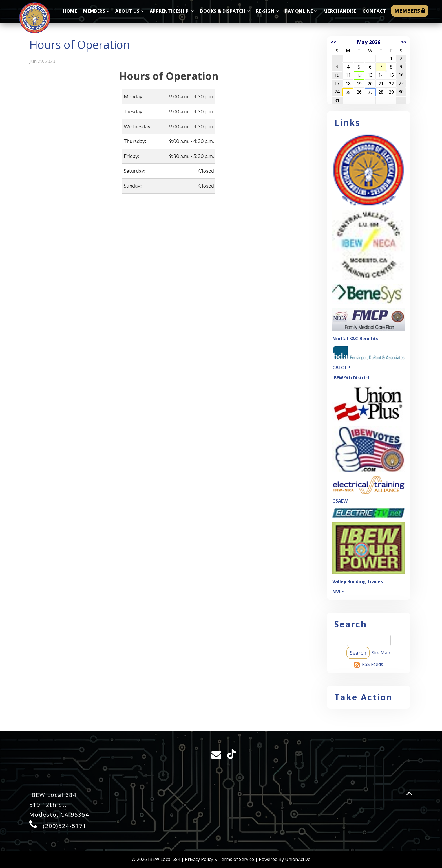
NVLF (338, 592)
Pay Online (301, 11)
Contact (374, 11)
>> (404, 42)
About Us (129, 11)
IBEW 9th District (351, 378)
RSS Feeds (373, 664)
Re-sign (267, 11)
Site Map (381, 653)
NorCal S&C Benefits (355, 339)
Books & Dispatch (225, 11)
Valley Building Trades (358, 581)
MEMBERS (410, 11)
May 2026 (369, 42)
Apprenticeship (172, 11)
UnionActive (298, 859)
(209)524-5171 (65, 826)
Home (70, 11)
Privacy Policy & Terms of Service (219, 859)
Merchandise (340, 11)
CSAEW (340, 501)
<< (333, 42)
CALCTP (341, 368)
